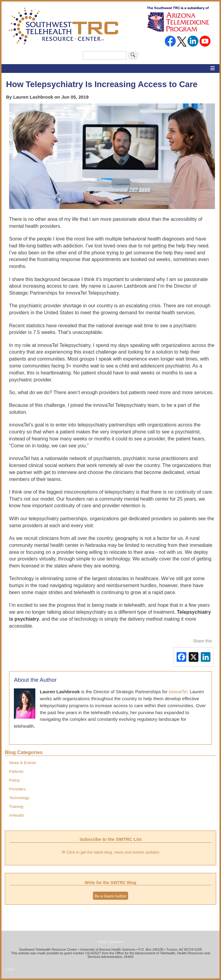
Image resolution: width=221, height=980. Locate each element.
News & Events (22, 763)
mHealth (16, 815)
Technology (19, 798)
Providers (18, 789)
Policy (14, 780)
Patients (16, 771)
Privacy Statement (110, 942)
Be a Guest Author (110, 896)
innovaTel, (179, 692)
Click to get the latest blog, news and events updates (113, 852)
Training (16, 807)
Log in (10, 969)
